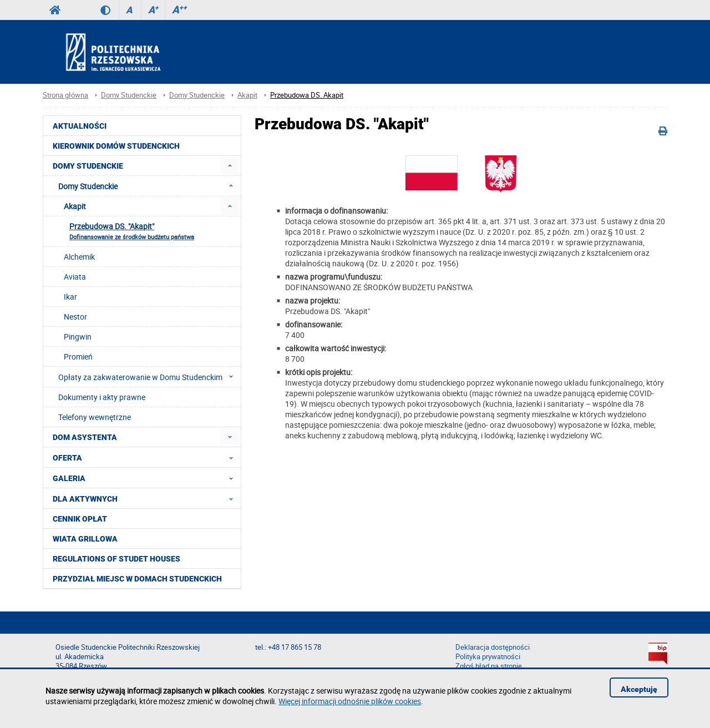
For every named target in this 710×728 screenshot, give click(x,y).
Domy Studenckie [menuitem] (88, 166)
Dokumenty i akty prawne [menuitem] (102, 397)
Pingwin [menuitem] (78, 337)
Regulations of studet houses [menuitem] (116, 559)
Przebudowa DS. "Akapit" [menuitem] (132, 231)
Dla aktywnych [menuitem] (146, 498)
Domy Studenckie (129, 95)
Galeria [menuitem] (146, 478)
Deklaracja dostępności (493, 647)
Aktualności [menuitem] (80, 126)
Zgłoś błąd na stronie (489, 666)
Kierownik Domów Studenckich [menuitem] (116, 146)
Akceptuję (639, 689)
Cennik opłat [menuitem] (80, 519)
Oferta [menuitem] (146, 457)
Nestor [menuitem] (75, 317)
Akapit (247, 95)
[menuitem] (230, 166)
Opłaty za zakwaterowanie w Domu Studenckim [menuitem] (149, 377)
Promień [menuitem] (78, 357)
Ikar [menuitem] (70, 297)
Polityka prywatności (488, 657)
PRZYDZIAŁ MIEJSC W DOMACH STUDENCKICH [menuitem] (137, 579)
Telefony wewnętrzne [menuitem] (95, 417)
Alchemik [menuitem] (79, 257)
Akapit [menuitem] (75, 206)
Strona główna (65, 95)
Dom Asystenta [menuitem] (85, 437)
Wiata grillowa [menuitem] (85, 539)
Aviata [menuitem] (75, 277)
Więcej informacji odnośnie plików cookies (350, 701)
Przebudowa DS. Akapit (307, 95)
